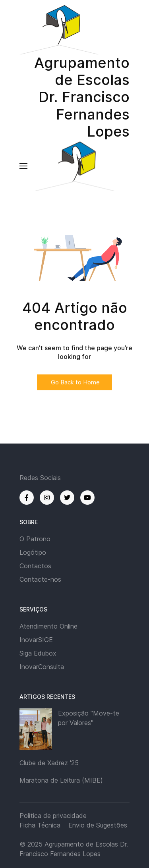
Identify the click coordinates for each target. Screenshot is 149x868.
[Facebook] (27, 498)
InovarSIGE (36, 640)
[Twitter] (67, 498)
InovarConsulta (42, 667)
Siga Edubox (38, 653)
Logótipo (33, 552)
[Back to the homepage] (75, 166)
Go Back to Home (74, 382)
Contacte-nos (40, 579)
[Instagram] (47, 498)
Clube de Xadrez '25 (49, 763)
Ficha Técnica (40, 825)
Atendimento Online (48, 626)
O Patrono (35, 539)
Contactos (35, 566)
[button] (23, 166)
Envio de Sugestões (98, 825)
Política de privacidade (53, 816)
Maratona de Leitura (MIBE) (61, 780)
